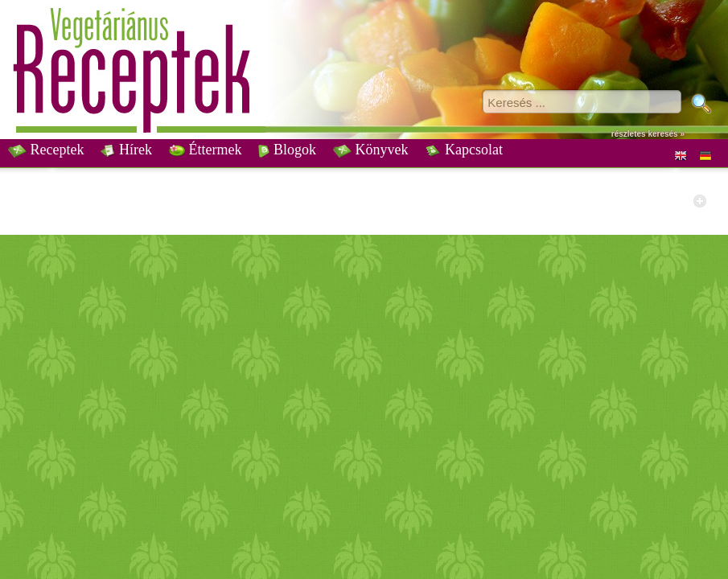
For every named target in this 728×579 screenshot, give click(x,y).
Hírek (126, 150)
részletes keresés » (648, 134)
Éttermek (205, 150)
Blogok (287, 150)
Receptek (46, 150)
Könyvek (371, 150)
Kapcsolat (463, 150)
